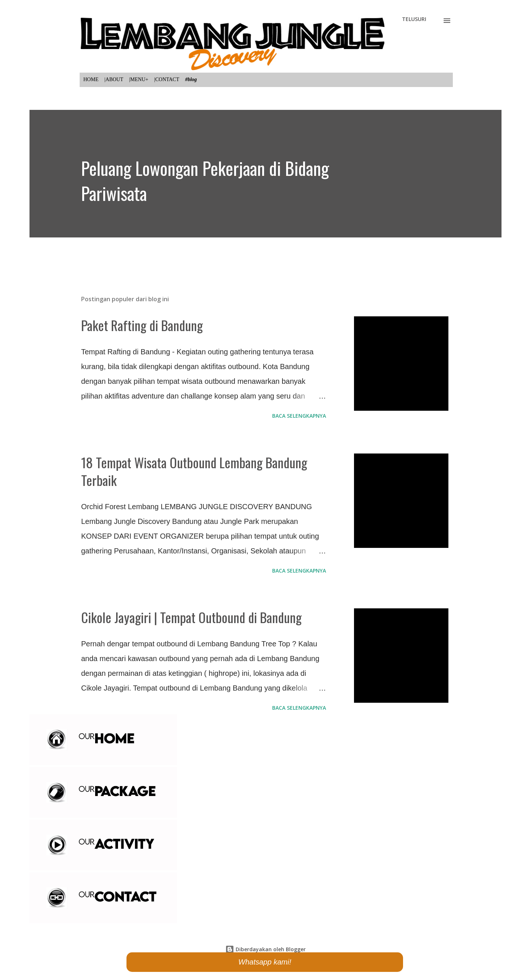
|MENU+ (139, 79)
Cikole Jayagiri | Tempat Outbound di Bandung (191, 617)
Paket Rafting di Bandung (142, 325)
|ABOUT (114, 79)
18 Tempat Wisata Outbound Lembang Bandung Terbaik (194, 471)
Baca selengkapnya (299, 416)
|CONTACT (167, 79)
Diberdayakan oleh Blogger (265, 949)
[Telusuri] (414, 19)
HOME (91, 79)
